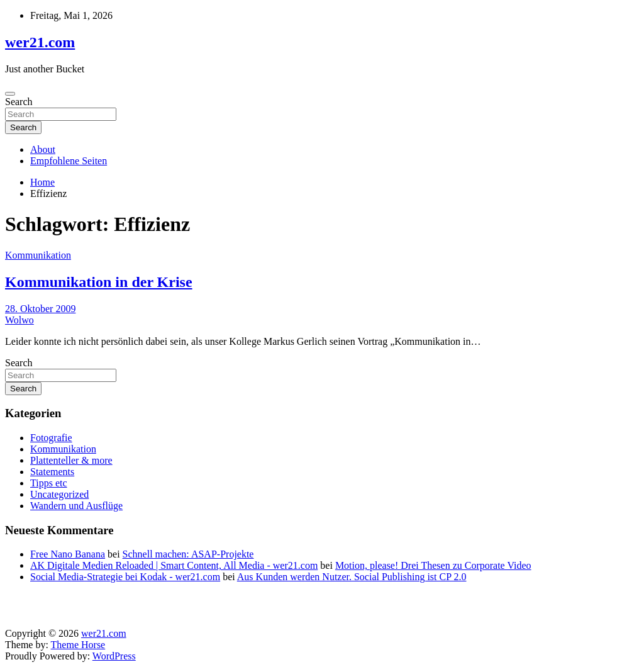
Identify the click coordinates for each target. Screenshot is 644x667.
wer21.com (40, 42)
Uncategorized (59, 494)
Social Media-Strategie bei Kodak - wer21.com (125, 577)
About (43, 149)
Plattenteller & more (71, 460)
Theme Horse (78, 645)
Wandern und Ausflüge (76, 506)
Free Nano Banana (68, 554)
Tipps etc (49, 483)
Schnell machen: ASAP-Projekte (188, 554)
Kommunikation (38, 255)
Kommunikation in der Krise (99, 282)
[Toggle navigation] (10, 94)
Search (19, 102)
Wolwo (19, 320)
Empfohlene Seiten (69, 161)
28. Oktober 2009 (40, 309)
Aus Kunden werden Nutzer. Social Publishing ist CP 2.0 (352, 577)
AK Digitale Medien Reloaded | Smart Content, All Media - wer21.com (174, 565)
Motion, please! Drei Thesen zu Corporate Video (433, 565)
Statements (52, 472)
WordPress (114, 656)
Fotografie (51, 438)
